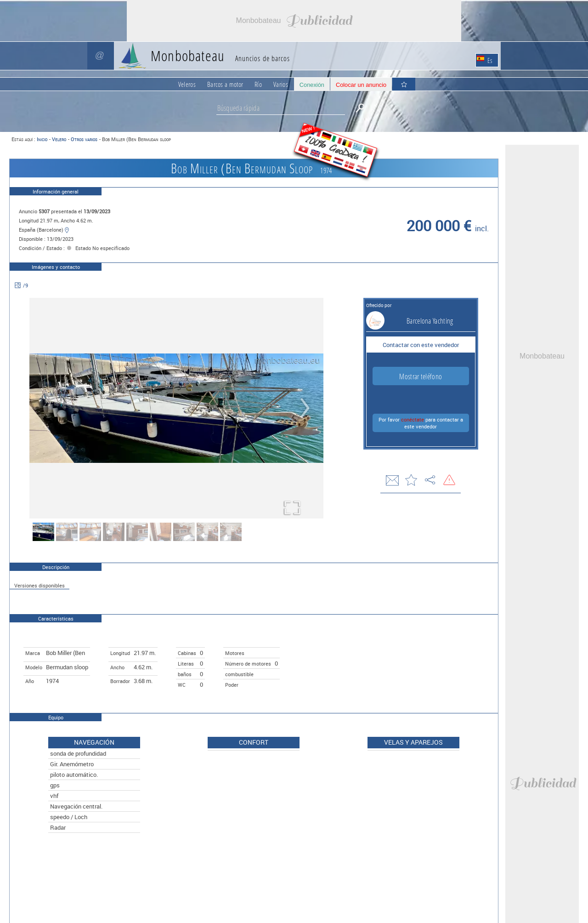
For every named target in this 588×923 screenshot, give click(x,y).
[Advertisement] (294, 21)
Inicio (42, 139)
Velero (59, 139)
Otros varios (84, 139)
